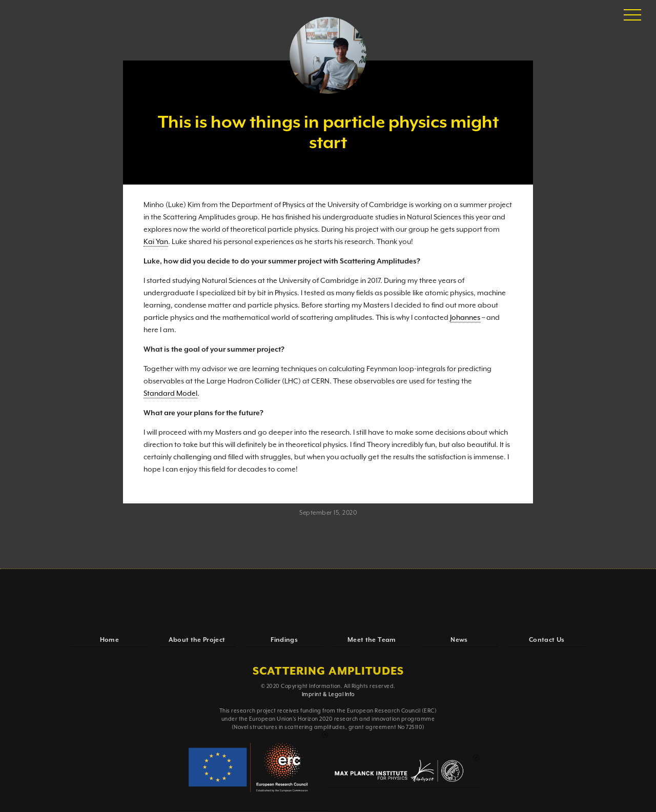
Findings (284, 640)
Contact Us (547, 640)
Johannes (465, 318)
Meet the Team (372, 640)
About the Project (197, 640)
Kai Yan (156, 242)
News (459, 640)
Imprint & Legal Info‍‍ (328, 695)
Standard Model (170, 394)
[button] (632, 15)
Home (109, 640)
